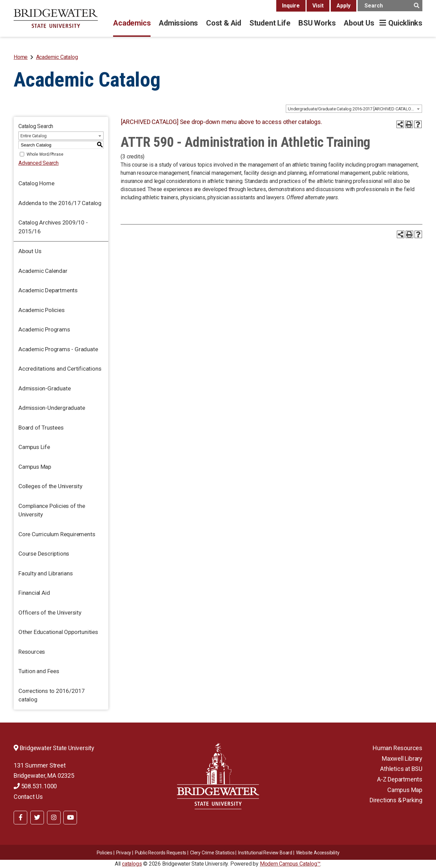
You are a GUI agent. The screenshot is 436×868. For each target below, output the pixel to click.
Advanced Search (38, 163)
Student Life (270, 23)
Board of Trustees (41, 428)
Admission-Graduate (44, 388)
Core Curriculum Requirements (57, 534)
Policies (105, 853)
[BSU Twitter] (37, 818)
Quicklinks (405, 23)
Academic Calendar (43, 271)
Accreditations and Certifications (60, 369)
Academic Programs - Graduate (58, 349)
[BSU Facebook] (20, 818)
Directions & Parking (396, 800)
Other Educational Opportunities (58, 632)
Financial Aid (34, 593)
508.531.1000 (35, 786)
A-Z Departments (400, 779)
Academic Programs (44, 329)
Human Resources (398, 748)
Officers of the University (50, 613)
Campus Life (34, 447)
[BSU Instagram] (54, 818)
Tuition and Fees (39, 671)
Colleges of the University (50, 486)
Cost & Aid (224, 23)
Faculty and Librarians (46, 573)
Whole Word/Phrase (45, 154)
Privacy (124, 853)
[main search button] (416, 6)
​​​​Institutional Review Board (265, 853)
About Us (359, 23)
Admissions (178, 23)
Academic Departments (48, 290)
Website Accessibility (318, 853)
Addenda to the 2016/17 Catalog (60, 203)
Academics (132, 23)
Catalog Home (36, 183)
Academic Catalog (57, 57)
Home (21, 57)
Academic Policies (42, 310)
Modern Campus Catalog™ (290, 864)
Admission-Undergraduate (52, 408)
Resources (32, 652)
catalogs (132, 864)
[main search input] (390, 6)
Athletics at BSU (401, 769)
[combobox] (354, 109)
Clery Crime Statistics (212, 853)
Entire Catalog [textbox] (34, 136)
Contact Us (28, 797)
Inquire (291, 6)
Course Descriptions (44, 554)
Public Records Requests (161, 853)
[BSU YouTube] (70, 818)
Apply (344, 6)
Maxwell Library (402, 758)
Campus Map (35, 467)
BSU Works (317, 23)
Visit (318, 6)
